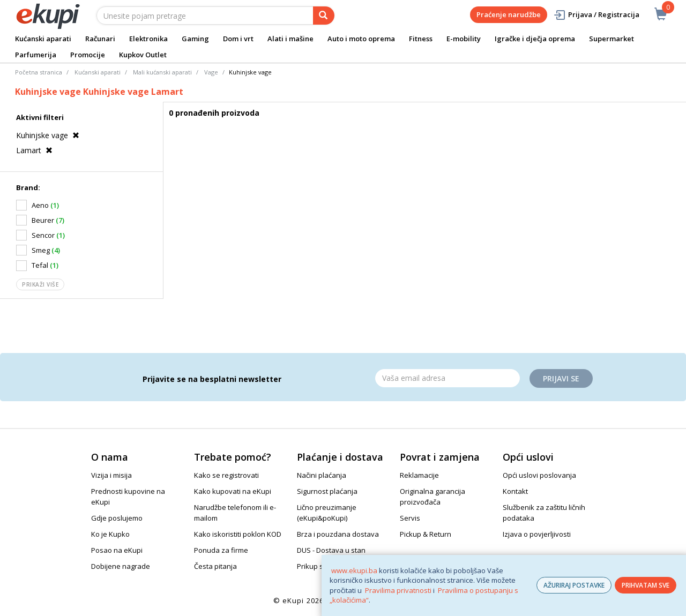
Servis (410, 518)
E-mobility (464, 39)
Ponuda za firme (221, 550)
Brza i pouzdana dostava (338, 534)
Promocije (88, 55)
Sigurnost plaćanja (327, 491)
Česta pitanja (215, 566)
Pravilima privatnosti (398, 590)
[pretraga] (324, 16)
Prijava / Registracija (596, 15)
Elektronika (148, 39)
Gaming (195, 39)
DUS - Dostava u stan (331, 550)
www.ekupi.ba (354, 570)
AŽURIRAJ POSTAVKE (574, 585)
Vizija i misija (111, 475)
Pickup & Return (426, 534)
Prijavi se (561, 378)
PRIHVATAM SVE (646, 585)
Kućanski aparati (43, 39)
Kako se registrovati (226, 475)
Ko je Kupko (110, 534)
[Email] (448, 378)
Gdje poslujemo (117, 518)
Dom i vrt (238, 39)
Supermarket (612, 39)
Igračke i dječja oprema (535, 39)
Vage (211, 72)
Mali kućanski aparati (162, 72)
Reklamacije (419, 475)
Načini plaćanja (322, 475)
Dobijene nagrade (121, 566)
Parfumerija (36, 55)
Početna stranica (39, 72)
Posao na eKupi (117, 550)
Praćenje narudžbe (509, 14)
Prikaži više (40, 284)
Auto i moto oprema (361, 39)
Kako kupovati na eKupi (233, 491)
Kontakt (515, 491)
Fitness (421, 39)
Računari (100, 39)
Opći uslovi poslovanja (539, 475)
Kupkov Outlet (143, 55)
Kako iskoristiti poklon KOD (238, 534)
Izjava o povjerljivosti (537, 534)
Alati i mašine (290, 39)
